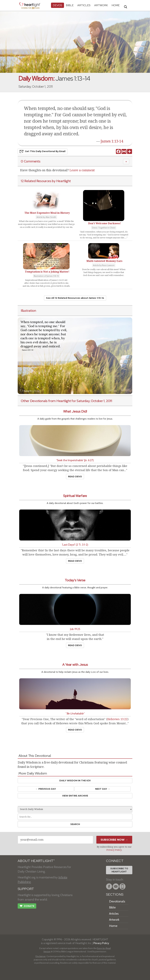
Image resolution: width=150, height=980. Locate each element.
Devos (57, 5)
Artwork (101, 5)
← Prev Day (46, 789)
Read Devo (75, 477)
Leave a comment (82, 170)
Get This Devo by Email (43, 151)
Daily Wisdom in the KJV (75, 781)
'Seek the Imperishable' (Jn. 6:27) (75, 460)
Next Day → (103, 789)
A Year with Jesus (75, 665)
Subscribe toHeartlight (119, 870)
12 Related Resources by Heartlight (46, 181)
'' (75, 713)
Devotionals (117, 901)
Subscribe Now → (114, 840)
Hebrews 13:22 (117, 719)
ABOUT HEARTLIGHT (36, 861)
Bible (70, 5)
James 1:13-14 (112, 141)
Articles (84, 5)
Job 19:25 (75, 629)
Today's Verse (75, 580)
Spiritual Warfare (75, 496)
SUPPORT (26, 889)
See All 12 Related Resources (75, 298)
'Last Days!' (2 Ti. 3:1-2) (75, 545)
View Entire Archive (75, 796)
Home (113, 926)
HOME (116, 5)
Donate (27, 906)
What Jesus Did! (75, 411)
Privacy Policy (114, 850)
